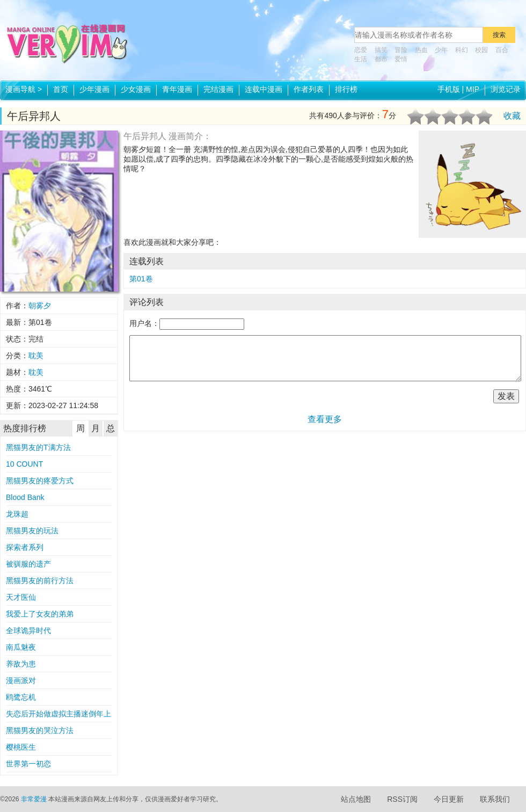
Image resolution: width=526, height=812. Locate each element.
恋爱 (361, 50)
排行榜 (346, 89)
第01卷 (141, 279)
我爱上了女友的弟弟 (40, 614)
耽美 (36, 356)
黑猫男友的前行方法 (40, 581)
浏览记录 (506, 89)
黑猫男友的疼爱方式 (40, 481)
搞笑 (381, 50)
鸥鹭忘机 (21, 697)
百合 (502, 50)
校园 (481, 50)
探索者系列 (25, 547)
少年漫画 (94, 89)
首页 (61, 89)
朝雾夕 (40, 306)
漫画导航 (24, 89)
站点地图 (356, 799)
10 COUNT (24, 464)
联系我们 (495, 799)
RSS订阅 (402, 799)
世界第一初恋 (28, 764)
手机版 (449, 89)
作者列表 (309, 89)
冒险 (401, 50)
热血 (421, 50)
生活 (361, 59)
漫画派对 (21, 680)
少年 (441, 50)
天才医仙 (21, 597)
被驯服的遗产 (28, 564)
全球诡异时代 (28, 630)
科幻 (462, 50)
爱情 (401, 59)
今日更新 (449, 799)
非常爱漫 (34, 799)
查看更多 (325, 419)
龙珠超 (17, 514)
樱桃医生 (21, 747)
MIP (473, 89)
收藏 (512, 116)
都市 (381, 59)
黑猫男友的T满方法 (38, 447)
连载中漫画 (264, 89)
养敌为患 (21, 664)
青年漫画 (177, 89)
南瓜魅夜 (21, 647)
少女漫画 (136, 89)
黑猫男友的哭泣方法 (40, 730)
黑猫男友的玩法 (32, 531)
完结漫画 (218, 89)
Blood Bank (25, 497)
